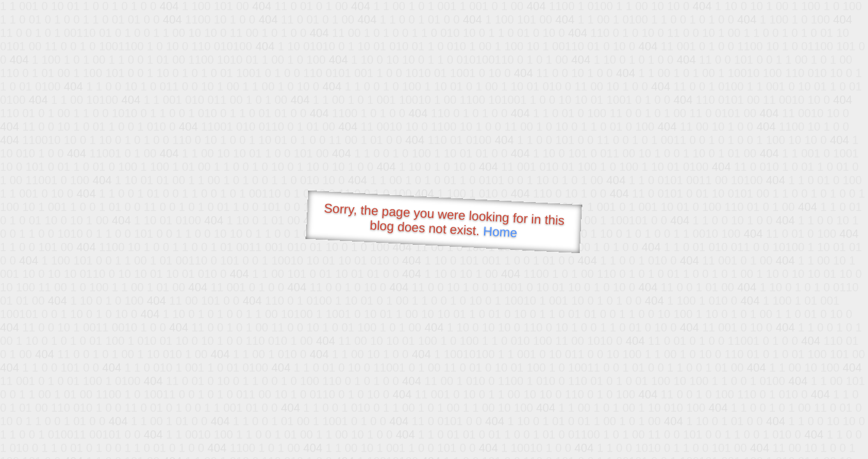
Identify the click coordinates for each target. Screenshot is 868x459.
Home (500, 232)
